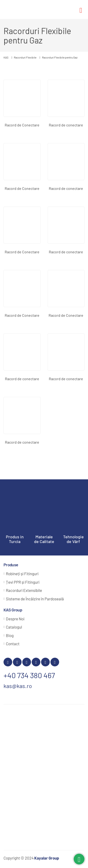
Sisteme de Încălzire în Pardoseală (35, 599)
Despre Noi (15, 619)
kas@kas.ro (18, 686)
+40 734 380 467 (29, 675)
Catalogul (14, 627)
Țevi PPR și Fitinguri (23, 582)
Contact (13, 644)
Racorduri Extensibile (24, 590)
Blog (10, 635)
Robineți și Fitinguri (22, 574)
